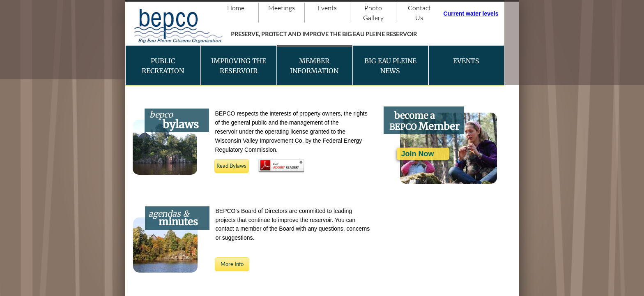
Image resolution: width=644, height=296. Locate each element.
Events (327, 8)
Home (236, 8)
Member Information (314, 66)
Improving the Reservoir (239, 66)
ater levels (484, 14)
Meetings (282, 8)
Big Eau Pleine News (390, 66)
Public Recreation (163, 66)
